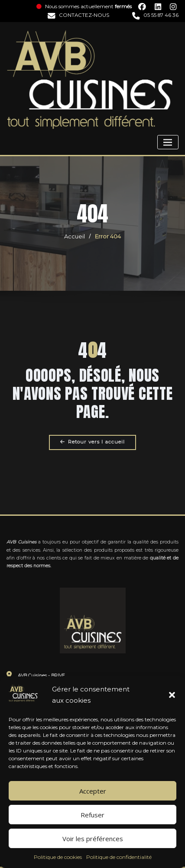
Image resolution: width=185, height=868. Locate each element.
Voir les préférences (93, 839)
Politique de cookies (58, 857)
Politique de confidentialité (119, 857)
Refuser (92, 815)
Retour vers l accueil (92, 442)
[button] (172, 695)
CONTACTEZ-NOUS (78, 15)
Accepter (93, 791)
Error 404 (108, 236)
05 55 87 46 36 (155, 15)
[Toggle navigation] (168, 142)
